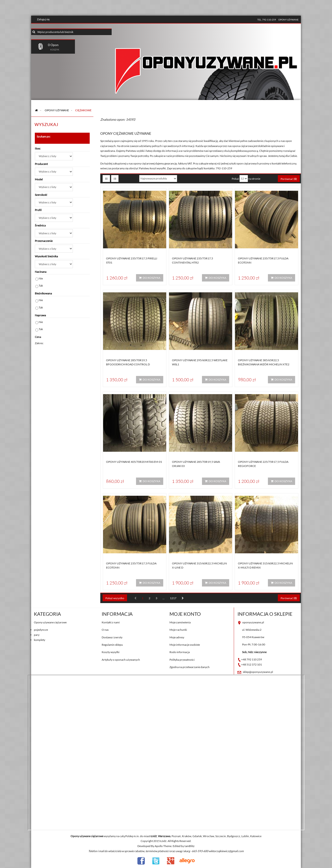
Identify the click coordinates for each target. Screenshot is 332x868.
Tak (41, 286)
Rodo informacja (180, 652)
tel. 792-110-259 (267, 20)
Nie (41, 278)
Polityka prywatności (182, 660)
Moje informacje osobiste (185, 645)
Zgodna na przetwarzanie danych (190, 667)
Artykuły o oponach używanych (121, 660)
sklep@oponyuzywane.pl (258, 672)
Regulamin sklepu (112, 645)
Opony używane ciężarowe (50, 622)
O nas (105, 630)
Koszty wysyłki (111, 652)
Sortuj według (128, 178)
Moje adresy (177, 637)
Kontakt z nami (111, 622)
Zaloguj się (43, 19)
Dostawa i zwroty (112, 637)
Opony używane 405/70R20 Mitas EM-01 (134, 462)
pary (37, 635)
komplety (40, 640)
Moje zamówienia (180, 622)
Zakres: (39, 343)
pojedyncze (41, 630)
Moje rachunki (178, 630)
